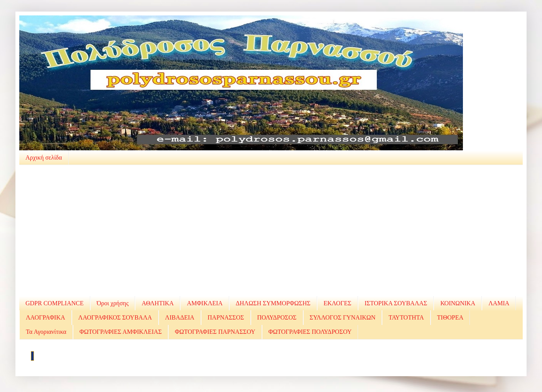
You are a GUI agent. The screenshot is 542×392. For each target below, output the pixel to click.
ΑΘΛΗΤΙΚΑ (158, 303)
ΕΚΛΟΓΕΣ (338, 303)
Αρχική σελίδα (44, 157)
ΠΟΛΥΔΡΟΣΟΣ (277, 317)
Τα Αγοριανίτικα (46, 332)
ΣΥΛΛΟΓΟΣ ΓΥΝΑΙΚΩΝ (343, 317)
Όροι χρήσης (113, 303)
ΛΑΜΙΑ (499, 303)
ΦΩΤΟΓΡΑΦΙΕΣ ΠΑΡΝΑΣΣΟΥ (215, 332)
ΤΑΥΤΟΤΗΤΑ (406, 317)
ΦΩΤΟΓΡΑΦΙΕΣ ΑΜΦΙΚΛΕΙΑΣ (121, 332)
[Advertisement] (271, 230)
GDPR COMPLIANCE (55, 303)
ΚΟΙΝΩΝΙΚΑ (458, 303)
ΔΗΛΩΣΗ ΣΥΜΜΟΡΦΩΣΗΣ (273, 303)
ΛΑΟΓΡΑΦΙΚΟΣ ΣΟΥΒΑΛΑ (115, 317)
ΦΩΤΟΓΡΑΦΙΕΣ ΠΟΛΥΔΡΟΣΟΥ (310, 332)
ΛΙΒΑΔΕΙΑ (180, 317)
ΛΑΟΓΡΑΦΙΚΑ (46, 317)
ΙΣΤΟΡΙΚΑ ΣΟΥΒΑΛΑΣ (396, 303)
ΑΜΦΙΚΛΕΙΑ (205, 303)
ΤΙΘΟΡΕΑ (450, 317)
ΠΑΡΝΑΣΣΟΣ (226, 317)
